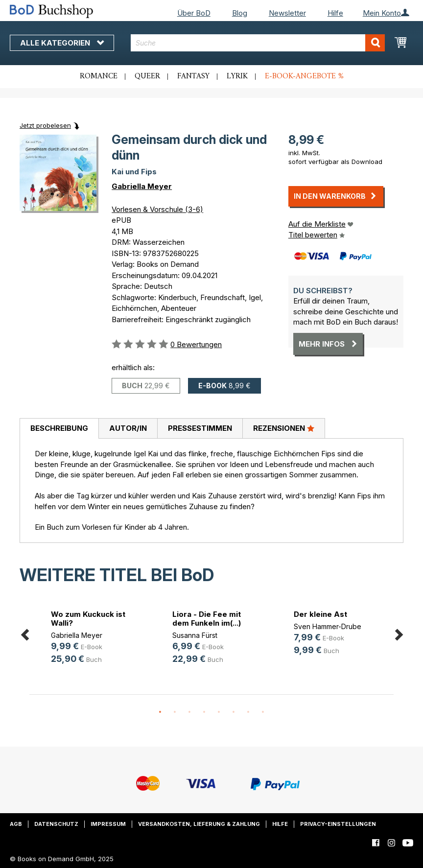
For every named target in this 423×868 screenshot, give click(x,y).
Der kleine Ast (320, 614)
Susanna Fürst (195, 635)
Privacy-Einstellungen (338, 824)
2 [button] (175, 712)
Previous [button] (24, 633)
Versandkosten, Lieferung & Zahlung (199, 824)
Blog (240, 13)
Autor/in (128, 428)
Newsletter (287, 13)
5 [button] (219, 712)
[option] (90, 639)
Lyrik (237, 76)
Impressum (108, 824)
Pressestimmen (200, 428)
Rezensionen (284, 428)
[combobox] (258, 43)
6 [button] (234, 712)
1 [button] (160, 712)
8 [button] (263, 712)
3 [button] (189, 712)
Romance (99, 76)
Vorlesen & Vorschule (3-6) (157, 209)
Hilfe (335, 13)
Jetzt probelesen (45, 125)
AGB (16, 824)
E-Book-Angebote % (304, 76)
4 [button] (204, 712)
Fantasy (193, 76)
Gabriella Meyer (142, 186)
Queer (147, 76)
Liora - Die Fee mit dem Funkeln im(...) (207, 619)
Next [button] (399, 633)
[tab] (59, 429)
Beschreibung (59, 428)
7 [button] (248, 712)
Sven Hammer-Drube (328, 626)
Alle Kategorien (62, 43)
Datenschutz (56, 824)
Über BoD (194, 13)
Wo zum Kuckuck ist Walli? (88, 619)
